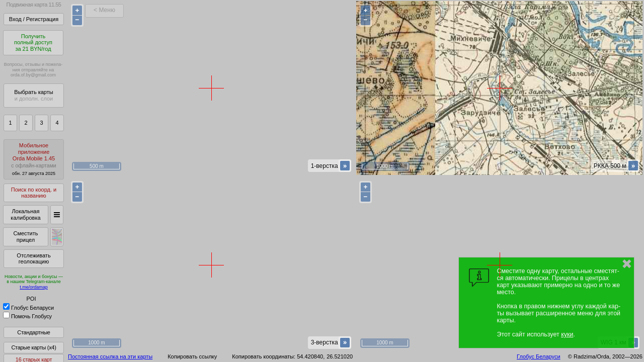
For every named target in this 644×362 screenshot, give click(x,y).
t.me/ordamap (34, 287)
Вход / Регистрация (34, 19)
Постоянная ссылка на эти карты (110, 356)
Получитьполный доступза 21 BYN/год (33, 42)
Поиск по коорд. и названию (34, 193)
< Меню (104, 10)
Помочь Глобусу (27, 316)
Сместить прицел (25, 237)
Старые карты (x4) (33, 347)
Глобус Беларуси (28, 308)
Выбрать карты (33, 95)
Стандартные (33, 332)
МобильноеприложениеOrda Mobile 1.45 (34, 159)
